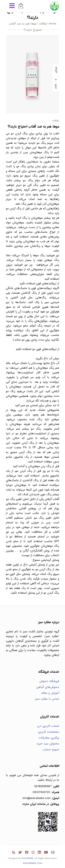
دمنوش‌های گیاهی (48, 687)
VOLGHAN (27, 858)
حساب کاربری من (48, 726)
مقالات (43, 24)
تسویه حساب (51, 750)
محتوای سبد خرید (48, 744)
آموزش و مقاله (50, 693)
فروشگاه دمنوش (49, 681)
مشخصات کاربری (49, 732)
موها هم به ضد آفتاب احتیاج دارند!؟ (33, 127)
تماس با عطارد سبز (47, 699)
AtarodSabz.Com (32, 863)
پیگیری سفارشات (49, 738)
